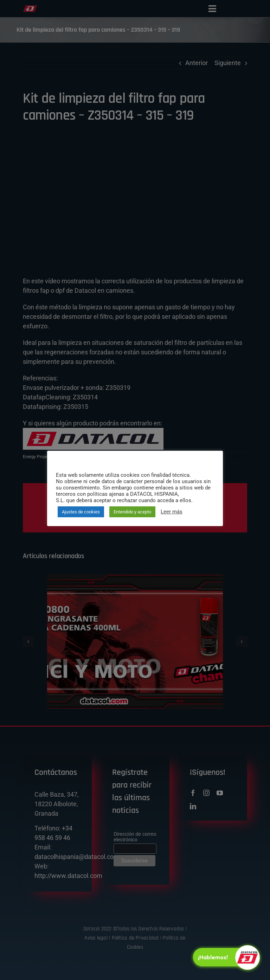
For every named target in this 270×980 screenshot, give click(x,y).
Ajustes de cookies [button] (81, 512)
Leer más (172, 512)
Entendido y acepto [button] (132, 512)
